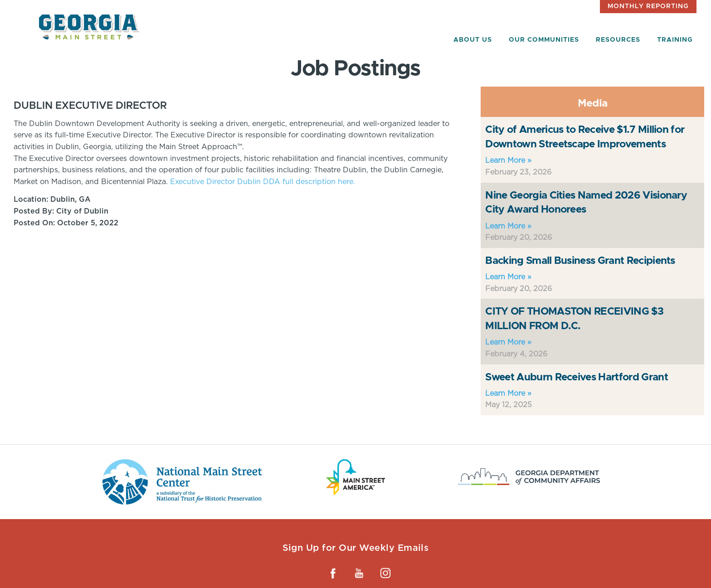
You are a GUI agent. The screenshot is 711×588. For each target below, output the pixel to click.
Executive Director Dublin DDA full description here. (263, 182)
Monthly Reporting (648, 6)
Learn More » (508, 160)
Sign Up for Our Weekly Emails (356, 548)
